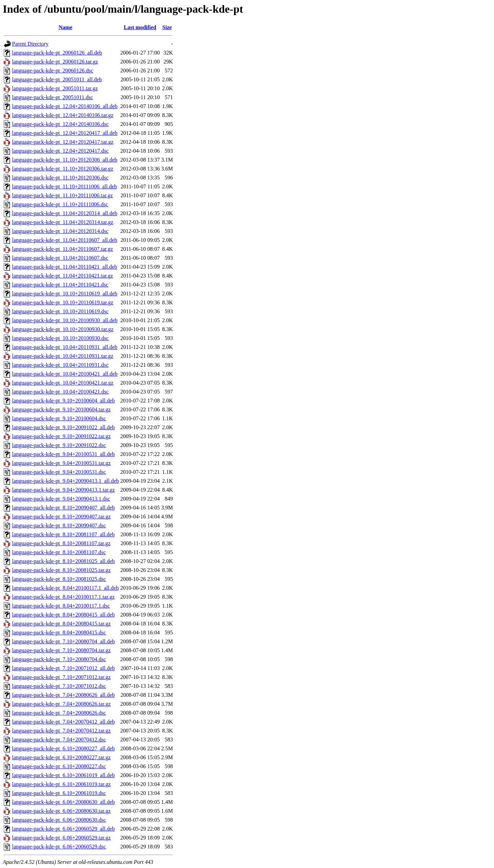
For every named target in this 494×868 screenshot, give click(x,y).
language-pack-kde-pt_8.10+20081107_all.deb (63, 534)
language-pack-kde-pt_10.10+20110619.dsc (60, 311)
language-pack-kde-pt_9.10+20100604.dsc (59, 418)
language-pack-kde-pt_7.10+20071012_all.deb (63, 668)
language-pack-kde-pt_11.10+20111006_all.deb (64, 186)
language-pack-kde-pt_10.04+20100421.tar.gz (63, 383)
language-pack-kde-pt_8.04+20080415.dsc (59, 632)
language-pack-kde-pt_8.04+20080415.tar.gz (61, 624)
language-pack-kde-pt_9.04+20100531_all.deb (63, 454)
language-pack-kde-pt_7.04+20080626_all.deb (63, 695)
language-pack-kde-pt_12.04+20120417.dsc (60, 151)
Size (167, 27)
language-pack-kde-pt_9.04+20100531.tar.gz (61, 463)
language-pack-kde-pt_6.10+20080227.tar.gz (61, 757)
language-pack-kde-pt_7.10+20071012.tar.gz (61, 677)
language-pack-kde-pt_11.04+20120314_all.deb (65, 213)
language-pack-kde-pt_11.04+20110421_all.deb (64, 267)
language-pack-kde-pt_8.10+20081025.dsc (59, 579)
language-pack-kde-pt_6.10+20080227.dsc (59, 766)
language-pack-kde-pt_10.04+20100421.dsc (60, 392)
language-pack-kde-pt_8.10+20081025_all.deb (63, 561)
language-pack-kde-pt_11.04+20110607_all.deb (64, 240)
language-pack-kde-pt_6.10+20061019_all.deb (63, 775)
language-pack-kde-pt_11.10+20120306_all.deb (65, 160)
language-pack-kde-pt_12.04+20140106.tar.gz (63, 115)
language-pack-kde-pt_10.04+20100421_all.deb (65, 374)
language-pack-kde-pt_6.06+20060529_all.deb (63, 829)
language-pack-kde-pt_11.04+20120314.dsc (60, 231)
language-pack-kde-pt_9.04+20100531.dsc (59, 472)
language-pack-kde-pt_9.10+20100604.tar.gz (61, 409)
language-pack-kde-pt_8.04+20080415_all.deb (63, 615)
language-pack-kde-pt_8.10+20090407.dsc (59, 525)
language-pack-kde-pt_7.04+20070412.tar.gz (61, 731)
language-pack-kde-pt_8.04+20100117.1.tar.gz (63, 597)
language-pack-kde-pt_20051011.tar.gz (55, 88)
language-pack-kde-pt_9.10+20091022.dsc (59, 445)
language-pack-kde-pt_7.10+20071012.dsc (59, 686)
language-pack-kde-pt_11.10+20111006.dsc (60, 204)
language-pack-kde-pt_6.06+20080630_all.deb (63, 802)
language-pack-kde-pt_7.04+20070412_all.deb (63, 722)
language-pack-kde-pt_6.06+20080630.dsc (59, 820)
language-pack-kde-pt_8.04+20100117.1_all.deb (65, 588)
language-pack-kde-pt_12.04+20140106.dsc (60, 124)
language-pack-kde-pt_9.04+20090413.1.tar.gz (63, 490)
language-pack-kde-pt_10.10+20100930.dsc (60, 338)
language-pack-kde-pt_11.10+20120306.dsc (60, 178)
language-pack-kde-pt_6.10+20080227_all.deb (63, 748)
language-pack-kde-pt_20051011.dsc (52, 97)
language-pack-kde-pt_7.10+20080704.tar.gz (61, 650)
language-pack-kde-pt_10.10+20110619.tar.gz (63, 302)
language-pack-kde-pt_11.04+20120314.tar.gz (63, 222)
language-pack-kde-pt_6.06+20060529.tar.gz (61, 838)
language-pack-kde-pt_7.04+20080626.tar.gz (61, 704)
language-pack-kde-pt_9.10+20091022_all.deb (63, 427)
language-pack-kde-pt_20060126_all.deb (57, 53)
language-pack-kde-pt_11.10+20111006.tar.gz (62, 195)
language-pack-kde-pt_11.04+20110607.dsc (60, 258)
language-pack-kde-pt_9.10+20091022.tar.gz (61, 436)
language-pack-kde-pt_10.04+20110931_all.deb (65, 347)
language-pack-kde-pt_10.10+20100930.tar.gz (63, 329)
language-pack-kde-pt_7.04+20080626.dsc (59, 713)
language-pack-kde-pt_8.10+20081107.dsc (59, 552)
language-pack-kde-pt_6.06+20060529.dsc (59, 847)
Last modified (140, 27)
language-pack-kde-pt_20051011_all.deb (57, 79)
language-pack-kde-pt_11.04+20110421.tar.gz (62, 276)
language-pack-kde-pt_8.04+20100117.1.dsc (61, 606)
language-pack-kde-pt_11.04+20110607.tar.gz (62, 249)
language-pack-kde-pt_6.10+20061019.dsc (59, 793)
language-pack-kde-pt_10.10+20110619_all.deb (65, 294)
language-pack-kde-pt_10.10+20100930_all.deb (65, 320)
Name (66, 27)
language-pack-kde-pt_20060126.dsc (53, 71)
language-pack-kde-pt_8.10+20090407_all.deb (63, 508)
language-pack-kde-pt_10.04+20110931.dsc (60, 365)
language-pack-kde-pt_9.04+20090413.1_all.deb (66, 481)
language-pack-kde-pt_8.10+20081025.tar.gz (61, 570)
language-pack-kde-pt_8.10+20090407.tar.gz (61, 517)
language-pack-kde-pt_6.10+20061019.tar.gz (61, 784)
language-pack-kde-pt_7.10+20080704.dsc (59, 659)
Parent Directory (30, 44)
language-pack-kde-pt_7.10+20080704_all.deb (63, 641)
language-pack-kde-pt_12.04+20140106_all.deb (65, 106)
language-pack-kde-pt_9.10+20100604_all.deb (63, 401)
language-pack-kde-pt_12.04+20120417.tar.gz (63, 142)
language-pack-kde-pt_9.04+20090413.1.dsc (61, 499)
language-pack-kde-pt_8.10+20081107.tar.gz (61, 543)
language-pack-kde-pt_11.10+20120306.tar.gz (63, 169)
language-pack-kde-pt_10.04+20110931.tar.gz (63, 356)
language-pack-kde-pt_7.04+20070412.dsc (59, 740)
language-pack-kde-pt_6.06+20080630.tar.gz (61, 811)
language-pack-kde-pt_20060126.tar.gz (55, 62)
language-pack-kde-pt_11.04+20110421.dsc (60, 285)
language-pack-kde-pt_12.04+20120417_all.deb (65, 133)
